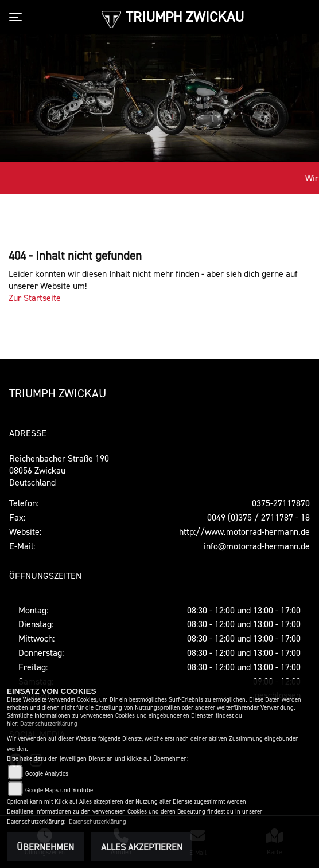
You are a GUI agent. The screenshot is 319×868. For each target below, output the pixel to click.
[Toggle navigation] (18, 17)
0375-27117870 (281, 503)
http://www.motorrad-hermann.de (244, 531)
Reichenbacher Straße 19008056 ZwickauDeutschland (59, 470)
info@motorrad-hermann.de (257, 546)
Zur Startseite (35, 298)
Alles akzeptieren (142, 847)
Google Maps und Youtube (59, 790)
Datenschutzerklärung (49, 724)
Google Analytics (47, 774)
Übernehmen (45, 847)
